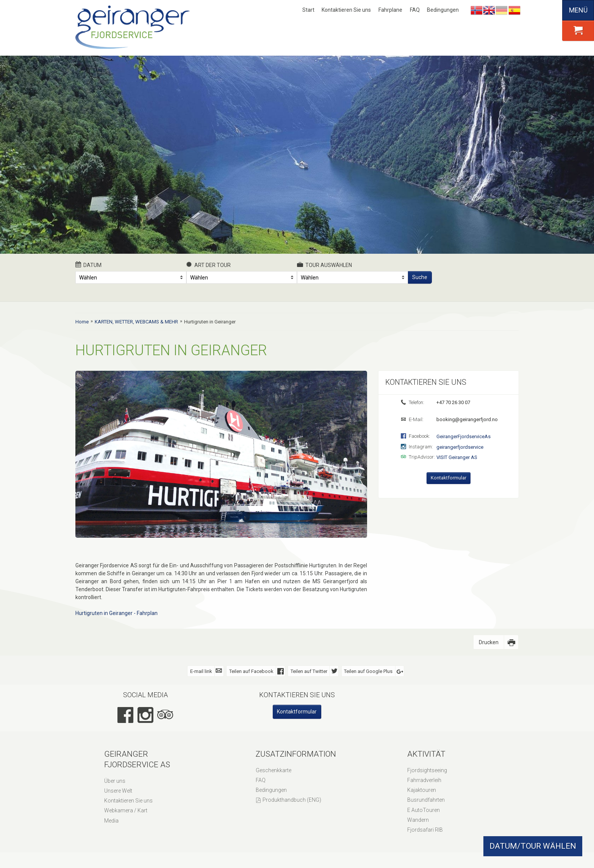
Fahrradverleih (424, 780)
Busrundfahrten (426, 800)
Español (514, 10)
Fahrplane (390, 10)
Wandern (418, 820)
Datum (88, 265)
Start (308, 10)
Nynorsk (477, 10)
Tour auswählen (324, 265)
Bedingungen (443, 10)
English (489, 10)
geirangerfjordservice (460, 447)
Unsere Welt (118, 791)
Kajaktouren (422, 790)
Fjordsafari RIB (425, 830)
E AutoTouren (424, 810)
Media (111, 821)
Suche (420, 277)
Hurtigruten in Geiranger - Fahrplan (116, 613)
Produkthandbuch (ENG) (292, 800)
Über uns (115, 781)
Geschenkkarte (274, 770)
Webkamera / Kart (126, 810)
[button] (578, 31)
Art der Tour (209, 265)
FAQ (415, 10)
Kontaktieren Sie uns (346, 10)
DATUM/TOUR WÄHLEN (533, 846)
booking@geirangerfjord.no (467, 419)
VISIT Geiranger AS (457, 457)
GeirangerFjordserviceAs (463, 436)
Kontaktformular (449, 478)
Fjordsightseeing (427, 770)
